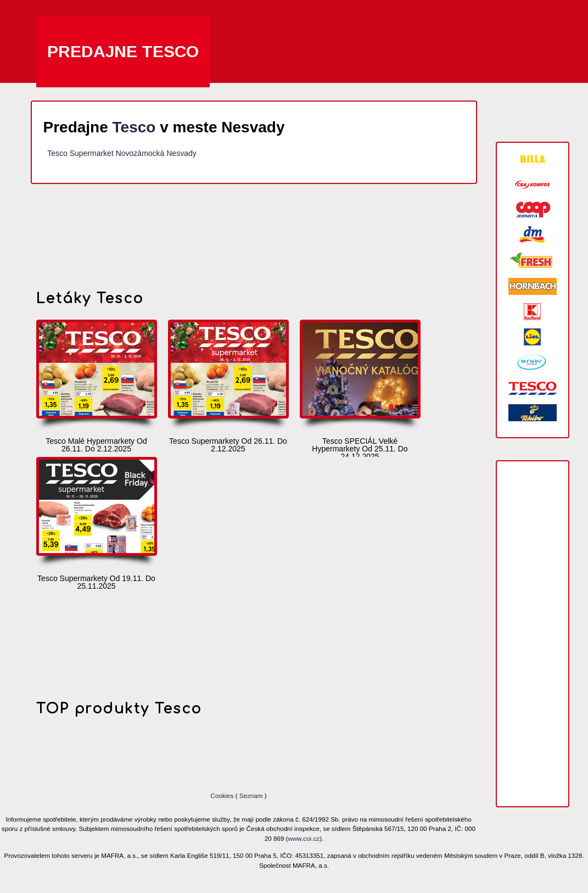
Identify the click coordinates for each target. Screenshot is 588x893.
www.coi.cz (304, 838)
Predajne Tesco (123, 51)
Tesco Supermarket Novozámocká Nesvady (122, 153)
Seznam (251, 796)
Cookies (223, 796)
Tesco (134, 127)
